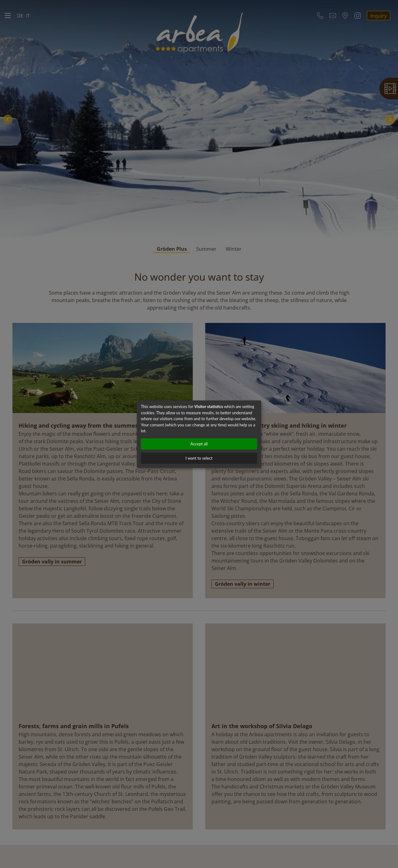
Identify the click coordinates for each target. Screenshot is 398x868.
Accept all (199, 444)
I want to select (199, 458)
